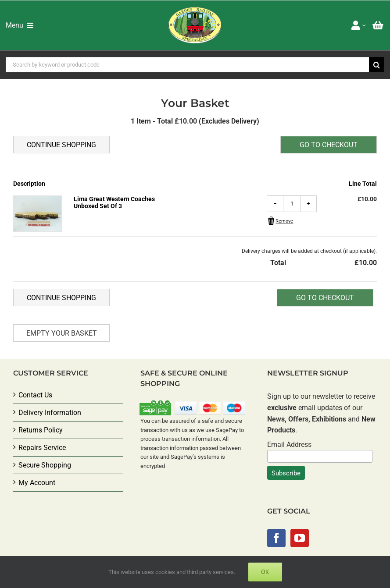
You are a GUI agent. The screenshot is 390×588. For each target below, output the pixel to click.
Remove (284, 221)
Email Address (289, 445)
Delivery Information (50, 413)
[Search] (377, 65)
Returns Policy (41, 430)
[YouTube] (300, 538)
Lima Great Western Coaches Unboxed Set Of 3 (114, 202)
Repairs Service (42, 448)
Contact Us (35, 395)
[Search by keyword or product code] (187, 65)
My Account (37, 483)
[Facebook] (276, 538)
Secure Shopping (45, 465)
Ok (265, 572)
